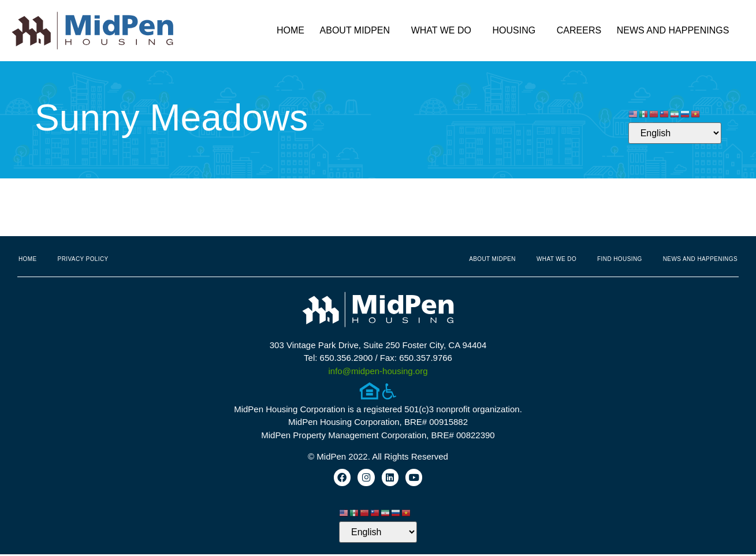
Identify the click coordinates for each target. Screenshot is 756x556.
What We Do (444, 31)
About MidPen (358, 31)
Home (291, 30)
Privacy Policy (83, 259)
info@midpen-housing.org (378, 371)
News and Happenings (676, 31)
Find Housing (620, 259)
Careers (579, 30)
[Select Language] (675, 133)
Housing (517, 31)
